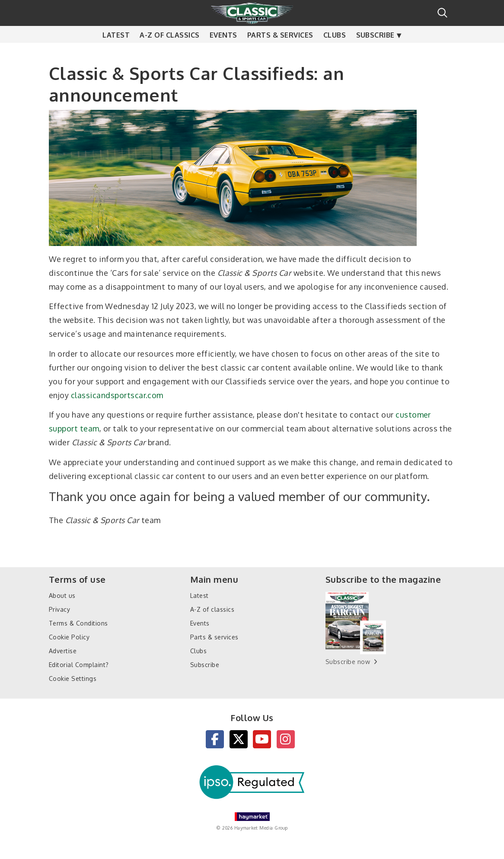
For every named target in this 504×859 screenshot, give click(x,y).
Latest (116, 52)
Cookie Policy (69, 637)
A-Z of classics (169, 52)
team (90, 428)
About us (62, 596)
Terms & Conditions (78, 623)
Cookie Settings (73, 679)
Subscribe (375, 52)
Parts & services (280, 52)
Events (223, 52)
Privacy (59, 609)
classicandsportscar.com (117, 395)
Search (442, 13)
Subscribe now (348, 662)
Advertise (63, 651)
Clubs (335, 52)
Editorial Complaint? (79, 665)
